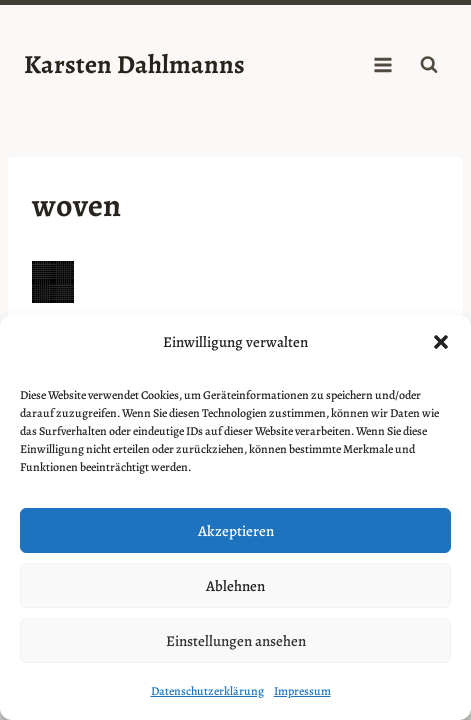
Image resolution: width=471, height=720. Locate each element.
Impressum (302, 691)
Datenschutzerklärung (207, 691)
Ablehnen (235, 586)
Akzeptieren (236, 531)
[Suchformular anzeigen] (429, 65)
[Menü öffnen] (382, 64)
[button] (441, 342)
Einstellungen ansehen (236, 641)
